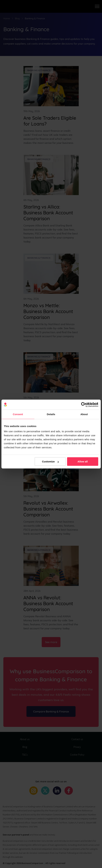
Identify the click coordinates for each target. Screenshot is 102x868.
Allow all (83, 461)
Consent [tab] (18, 414)
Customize (50, 461)
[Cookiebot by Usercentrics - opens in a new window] (83, 405)
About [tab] (84, 414)
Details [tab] (51, 414)
